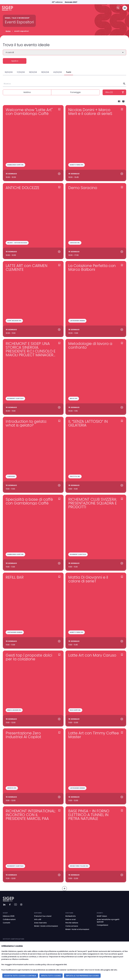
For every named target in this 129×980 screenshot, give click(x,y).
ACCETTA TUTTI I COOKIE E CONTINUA (20, 976)
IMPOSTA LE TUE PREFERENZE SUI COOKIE (82, 976)
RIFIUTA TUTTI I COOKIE (51, 976)
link (65, 965)
